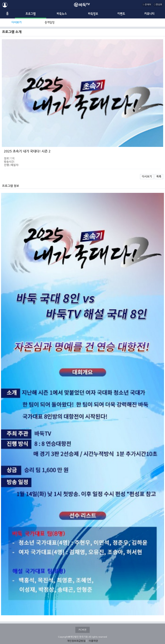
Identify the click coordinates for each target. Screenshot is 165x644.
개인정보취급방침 (76, 641)
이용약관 (93, 641)
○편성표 (158, 5)
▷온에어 (147, 5)
